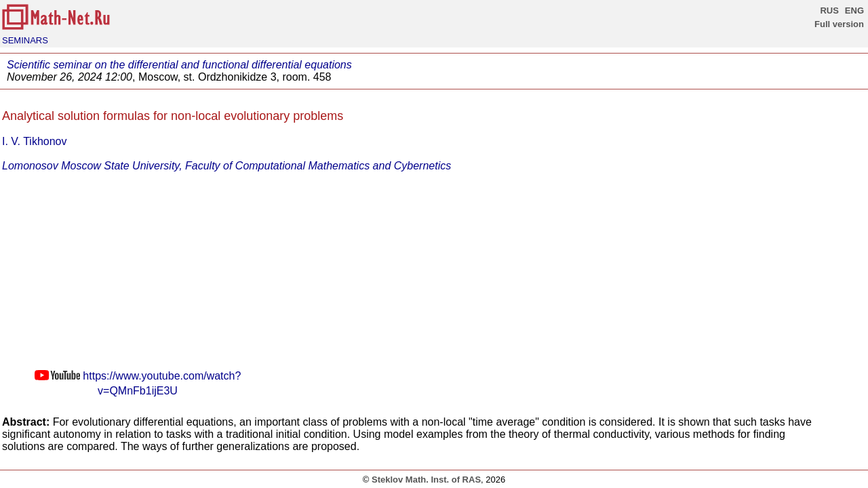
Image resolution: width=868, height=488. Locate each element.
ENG (854, 11)
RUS (829, 11)
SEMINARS (25, 40)
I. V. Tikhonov (34, 141)
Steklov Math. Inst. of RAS (426, 480)
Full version (839, 24)
